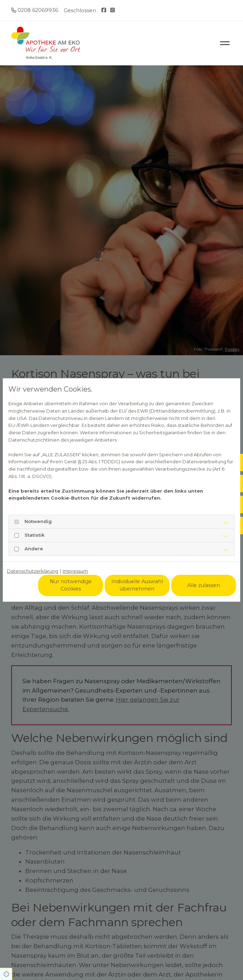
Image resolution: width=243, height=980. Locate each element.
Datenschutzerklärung (33, 571)
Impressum (75, 571)
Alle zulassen (204, 585)
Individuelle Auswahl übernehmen (137, 585)
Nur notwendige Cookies (71, 585)
